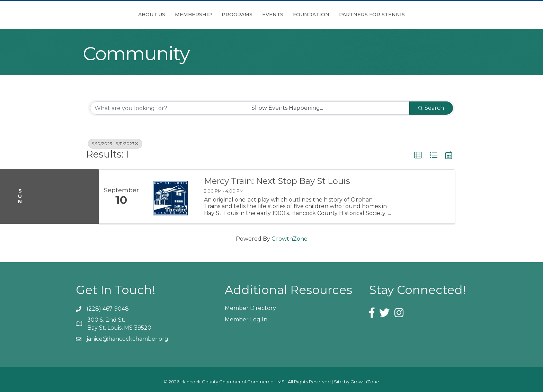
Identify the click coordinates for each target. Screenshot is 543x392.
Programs (198, 15)
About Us (113, 15)
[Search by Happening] (328, 108)
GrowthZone (290, 239)
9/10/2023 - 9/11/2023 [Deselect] (115, 144)
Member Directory (250, 308)
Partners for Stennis (411, 15)
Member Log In (246, 319)
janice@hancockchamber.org (127, 339)
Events (311, 15)
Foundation (350, 15)
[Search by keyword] (169, 108)
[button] (418, 155)
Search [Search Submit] (431, 108)
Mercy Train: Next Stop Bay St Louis (277, 181)
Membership (155, 15)
